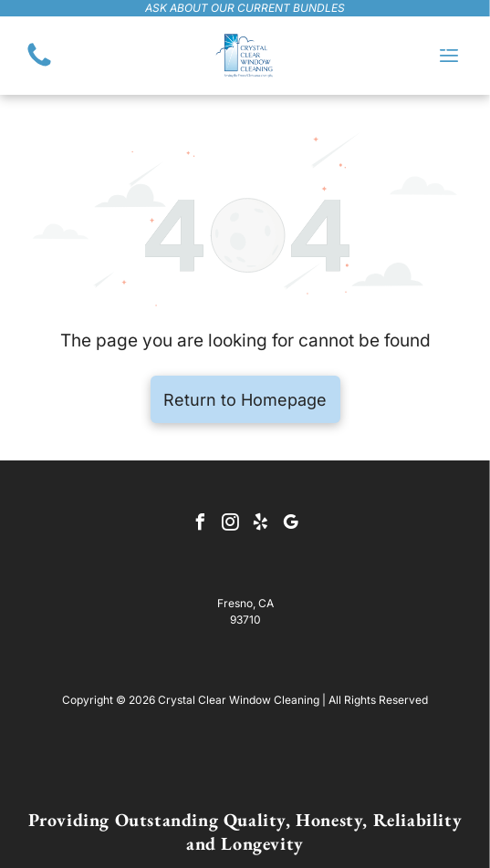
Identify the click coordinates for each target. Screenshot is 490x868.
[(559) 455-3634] (39, 65)
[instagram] (230, 525)
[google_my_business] (290, 525)
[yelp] (260, 525)
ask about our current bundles (245, 8)
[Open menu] (449, 56)
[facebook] (200, 525)
